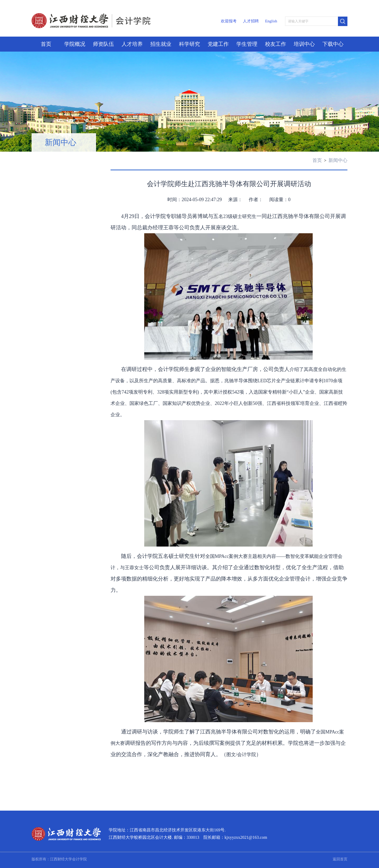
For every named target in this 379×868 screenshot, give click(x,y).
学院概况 (75, 44)
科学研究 (189, 44)
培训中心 (304, 44)
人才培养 (132, 44)
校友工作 (276, 44)
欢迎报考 (229, 21)
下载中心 (333, 44)
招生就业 (161, 44)
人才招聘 (251, 21)
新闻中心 (61, 142)
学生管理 (247, 44)
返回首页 (340, 859)
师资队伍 (103, 44)
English (271, 21)
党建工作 (218, 44)
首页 (46, 44)
